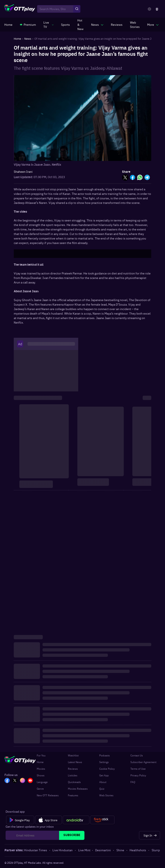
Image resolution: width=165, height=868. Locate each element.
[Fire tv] (102, 820)
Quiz (102, 789)
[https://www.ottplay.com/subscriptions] (28, 24)
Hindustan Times (36, 850)
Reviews (73, 769)
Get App (104, 775)
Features (73, 795)
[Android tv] (76, 820)
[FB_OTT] (7, 781)
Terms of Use (138, 769)
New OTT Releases (48, 795)
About (103, 782)
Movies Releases (78, 789)
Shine (121, 850)
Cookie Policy (107, 769)
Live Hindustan (63, 850)
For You (41, 755)
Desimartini (103, 850)
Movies (41, 769)
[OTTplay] (20, 9)
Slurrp (156, 850)
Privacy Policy (138, 775)
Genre (40, 789)
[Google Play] (20, 820)
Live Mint (84, 850)
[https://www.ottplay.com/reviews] (117, 24)
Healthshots (138, 850)
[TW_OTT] (15, 781)
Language (42, 782)
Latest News (75, 762)
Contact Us (137, 755)
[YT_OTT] (30, 781)
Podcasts (105, 755)
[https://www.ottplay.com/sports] (65, 24)
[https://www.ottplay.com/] (8, 24)
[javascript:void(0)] (48, 24)
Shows (41, 775)
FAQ (133, 782)
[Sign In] (150, 835)
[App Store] (48, 820)
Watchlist (73, 755)
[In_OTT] (23, 781)
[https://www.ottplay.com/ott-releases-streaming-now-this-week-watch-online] (80, 24)
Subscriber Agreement (143, 762)
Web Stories (106, 795)
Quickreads (74, 782)
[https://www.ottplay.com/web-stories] (135, 24)
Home (40, 762)
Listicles (73, 775)
